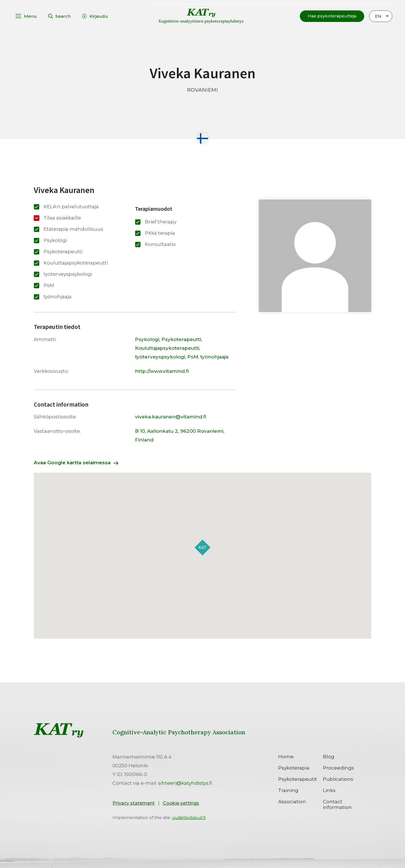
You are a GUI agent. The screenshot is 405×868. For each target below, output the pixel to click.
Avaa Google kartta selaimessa (72, 462)
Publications (338, 779)
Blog (329, 756)
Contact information (337, 804)
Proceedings (338, 768)
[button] (331, 16)
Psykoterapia (294, 768)
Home (286, 756)
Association (292, 801)
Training (288, 790)
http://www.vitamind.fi (162, 371)
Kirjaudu (99, 16)
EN (378, 16)
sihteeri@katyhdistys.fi (185, 783)
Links (329, 790)
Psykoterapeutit (298, 779)
